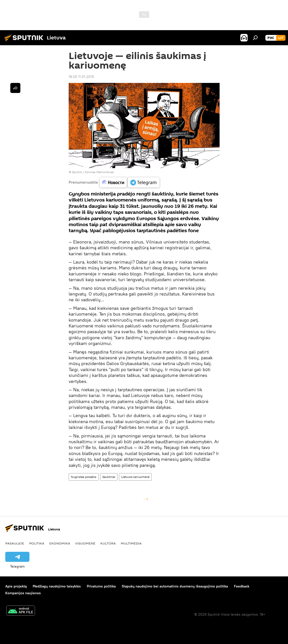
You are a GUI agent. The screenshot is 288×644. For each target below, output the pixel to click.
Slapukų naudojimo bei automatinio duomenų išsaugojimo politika (175, 586)
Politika (37, 543)
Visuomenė (85, 543)
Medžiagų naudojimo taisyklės (57, 586)
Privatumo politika (101, 586)
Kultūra (108, 543)
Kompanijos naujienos (23, 593)
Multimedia (131, 543)
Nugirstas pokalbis (84, 477)
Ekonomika (60, 543)
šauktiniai (109, 477)
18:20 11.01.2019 (81, 77)
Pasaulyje (15, 543)
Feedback (242, 586)
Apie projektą (16, 586)
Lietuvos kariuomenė (135, 477)
